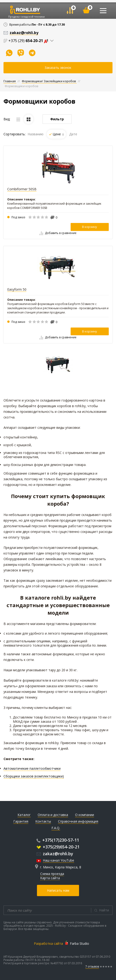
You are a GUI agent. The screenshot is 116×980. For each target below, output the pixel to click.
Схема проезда (52, 874)
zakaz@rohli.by (55, 854)
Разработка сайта (48, 943)
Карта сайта (50, 878)
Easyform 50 (17, 289)
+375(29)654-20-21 (58, 847)
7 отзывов (92, 966)
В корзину (90, 227)
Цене (58, 134)
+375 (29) (29, 41)
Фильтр (57, 119)
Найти (104, 910)
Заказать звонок (58, 68)
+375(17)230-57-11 (58, 840)
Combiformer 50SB (22, 189)
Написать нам (58, 890)
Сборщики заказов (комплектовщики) (34, 776)
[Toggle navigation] (103, 11)
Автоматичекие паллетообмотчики (32, 768)
